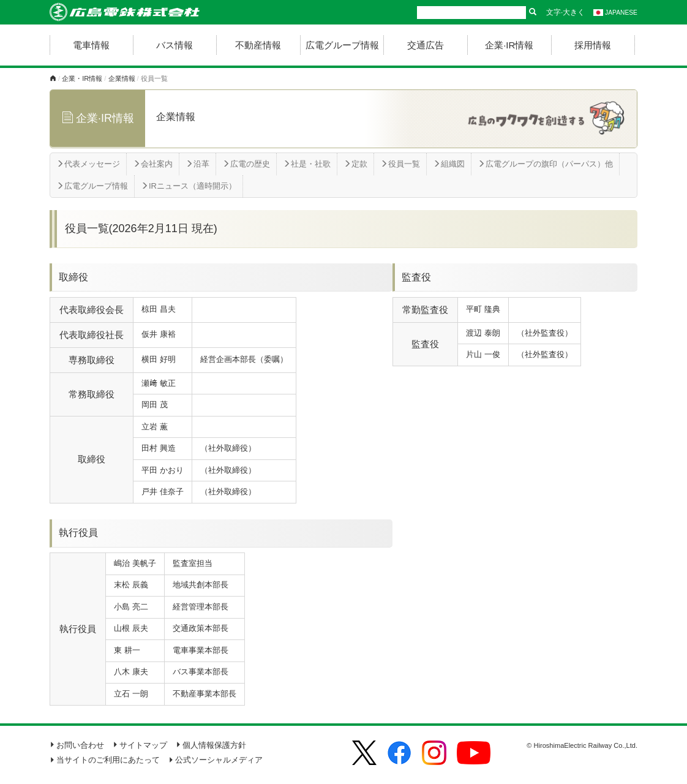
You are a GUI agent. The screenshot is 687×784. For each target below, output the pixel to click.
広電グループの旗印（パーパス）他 (545, 164)
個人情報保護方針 (211, 745)
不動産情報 (258, 45)
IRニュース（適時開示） (189, 186)
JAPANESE (615, 13)
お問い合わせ (77, 745)
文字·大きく (565, 12)
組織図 (449, 164)
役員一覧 (400, 164)
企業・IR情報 (82, 78)
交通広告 (426, 45)
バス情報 (175, 45)
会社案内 (153, 164)
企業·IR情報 (509, 45)
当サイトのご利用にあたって (105, 760)
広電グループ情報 (342, 45)
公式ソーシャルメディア (216, 760)
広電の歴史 (246, 164)
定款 (355, 164)
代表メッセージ (88, 164)
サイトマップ (140, 745)
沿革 (197, 164)
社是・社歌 (307, 164)
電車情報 (91, 45)
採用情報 (593, 45)
